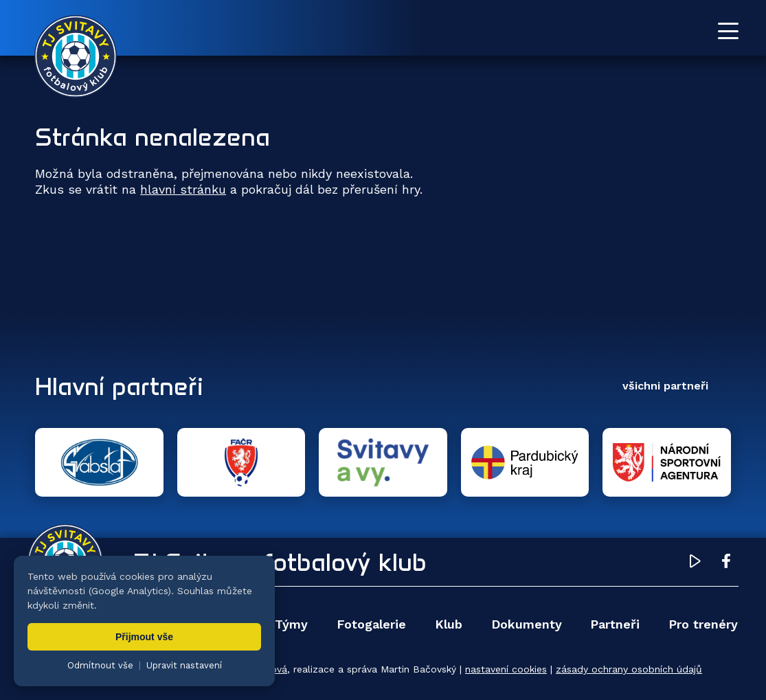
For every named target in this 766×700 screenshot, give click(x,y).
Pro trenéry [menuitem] (703, 624)
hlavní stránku (183, 189)
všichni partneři (665, 386)
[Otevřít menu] (728, 31)
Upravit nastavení (184, 665)
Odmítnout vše (100, 665)
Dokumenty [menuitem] (527, 624)
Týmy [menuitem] (291, 624)
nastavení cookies (506, 669)
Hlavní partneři (119, 386)
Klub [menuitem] (449, 624)
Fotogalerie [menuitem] (371, 624)
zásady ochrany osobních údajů (629, 669)
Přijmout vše (144, 637)
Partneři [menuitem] (615, 624)
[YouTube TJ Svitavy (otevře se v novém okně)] (695, 563)
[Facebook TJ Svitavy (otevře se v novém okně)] (726, 563)
